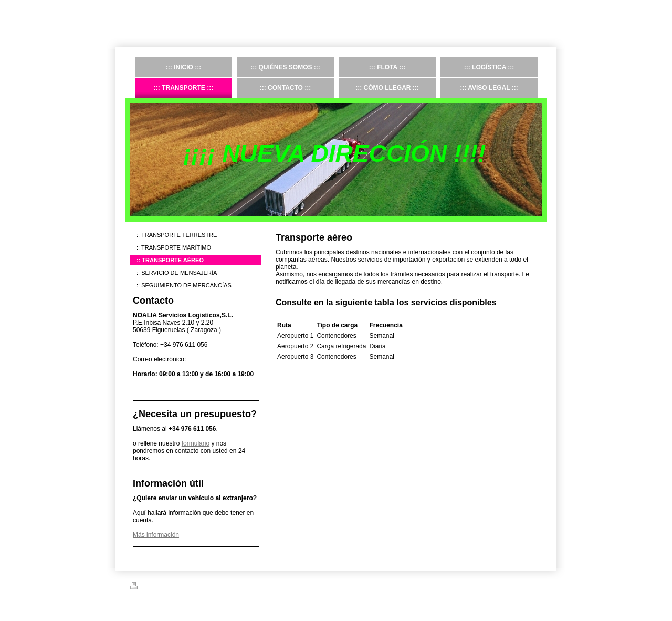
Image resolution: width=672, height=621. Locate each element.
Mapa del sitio (218, 587)
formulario (196, 443)
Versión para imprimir (164, 587)
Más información (156, 535)
